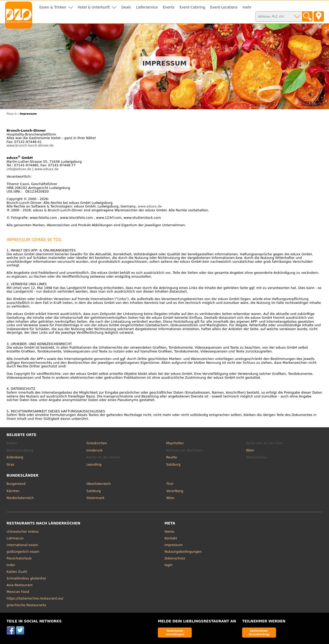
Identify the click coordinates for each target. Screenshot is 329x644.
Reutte (172, 457)
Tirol (170, 484)
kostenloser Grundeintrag (259, 632)
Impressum (174, 545)
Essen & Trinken (53, 7)
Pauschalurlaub (19, 558)
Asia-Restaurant (20, 585)
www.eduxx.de (47, 169)
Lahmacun (15, 538)
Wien (250, 450)
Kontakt (171, 538)
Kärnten (13, 491)
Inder (11, 565)
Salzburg (173, 464)
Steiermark (95, 498)
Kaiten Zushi (17, 572)
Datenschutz (175, 558)
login (168, 565)
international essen (22, 545)
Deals (126, 7)
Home (169, 532)
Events (169, 7)
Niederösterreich (20, 498)
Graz (11, 464)
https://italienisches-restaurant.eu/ (35, 598)
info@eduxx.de (19, 169)
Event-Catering (192, 7)
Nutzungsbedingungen (183, 552)
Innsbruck (94, 450)
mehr (247, 7)
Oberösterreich (99, 484)
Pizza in (12, 114)
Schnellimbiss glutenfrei (26, 578)
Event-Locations (224, 7)
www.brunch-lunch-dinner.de (30, 145)
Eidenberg (15, 457)
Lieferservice (147, 7)
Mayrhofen (175, 443)
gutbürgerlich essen (23, 552)
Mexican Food (18, 592)
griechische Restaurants (26, 605)
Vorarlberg (175, 491)
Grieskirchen (97, 443)
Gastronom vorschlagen (175, 632)
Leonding (94, 464)
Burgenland (16, 484)
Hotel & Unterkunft (94, 7)
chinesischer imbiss (23, 532)
